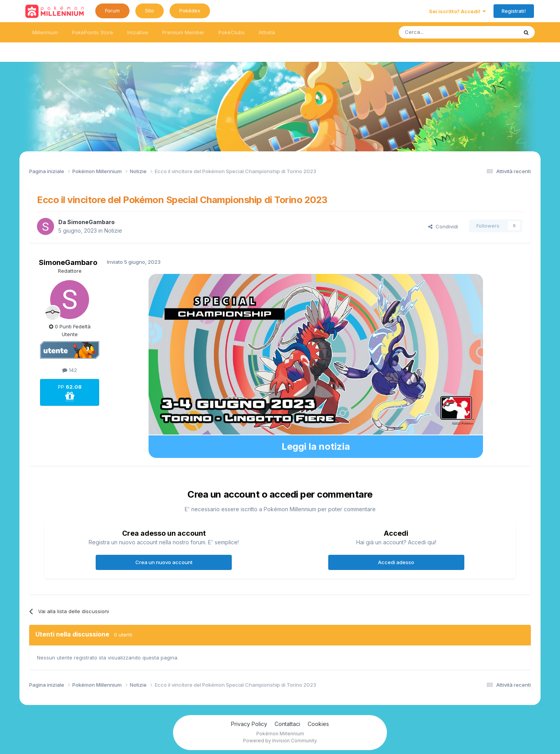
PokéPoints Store (93, 32)
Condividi (443, 226)
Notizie (113, 231)
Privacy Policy (249, 724)
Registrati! (514, 11)
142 (70, 370)
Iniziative (138, 32)
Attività (267, 32)
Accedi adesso (396, 562)
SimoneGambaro (91, 222)
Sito (150, 11)
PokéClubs (232, 32)
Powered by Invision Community (280, 741)
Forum (112, 11)
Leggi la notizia (316, 446)
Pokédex (190, 11)
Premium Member (183, 32)
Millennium (45, 32)
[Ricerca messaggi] (440, 32)
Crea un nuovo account (164, 562)
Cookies (318, 724)
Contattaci (287, 724)
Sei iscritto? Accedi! (457, 11)
